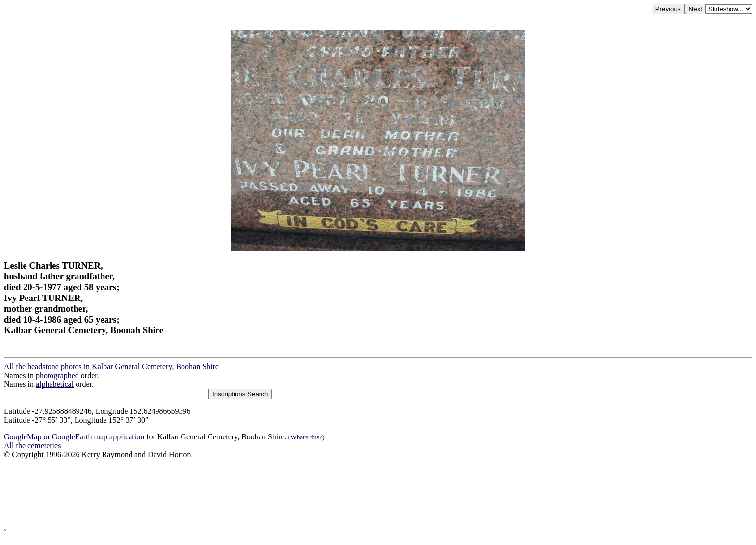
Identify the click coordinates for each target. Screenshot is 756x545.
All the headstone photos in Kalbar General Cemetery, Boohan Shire (111, 367)
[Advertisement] (298, 494)
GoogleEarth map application (99, 437)
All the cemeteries (32, 446)
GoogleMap (23, 437)
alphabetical (55, 384)
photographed (57, 375)
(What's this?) (307, 437)
